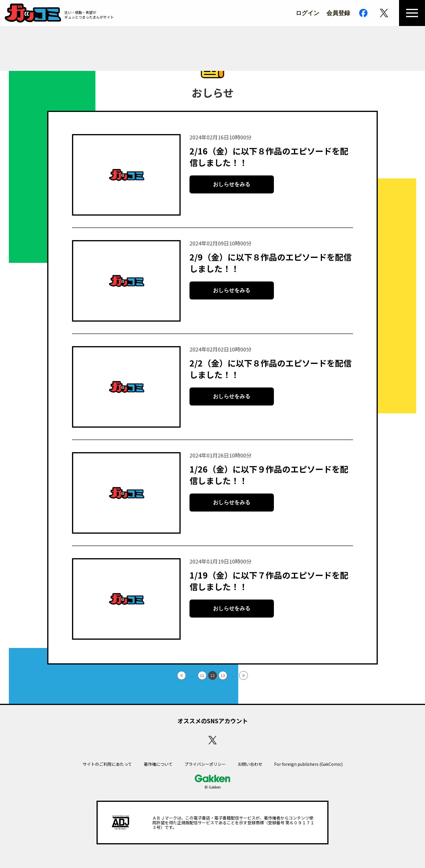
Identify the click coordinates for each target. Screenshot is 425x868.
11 (202, 675)
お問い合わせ (250, 764)
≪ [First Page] (182, 675)
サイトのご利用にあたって (107, 764)
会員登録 (338, 13)
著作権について (158, 764)
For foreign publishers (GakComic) (308, 764)
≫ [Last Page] (243, 675)
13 (223, 675)
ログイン (308, 13)
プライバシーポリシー (205, 764)
